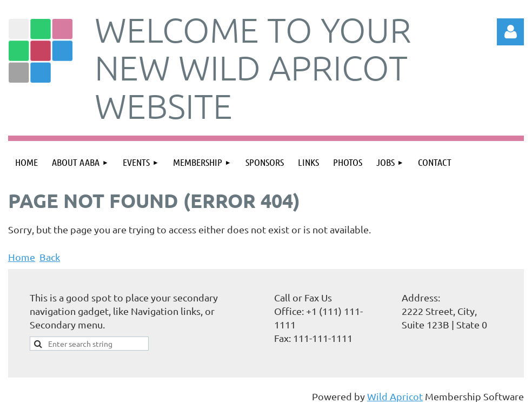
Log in (510, 32)
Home (22, 257)
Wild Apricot (395, 396)
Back (50, 257)
